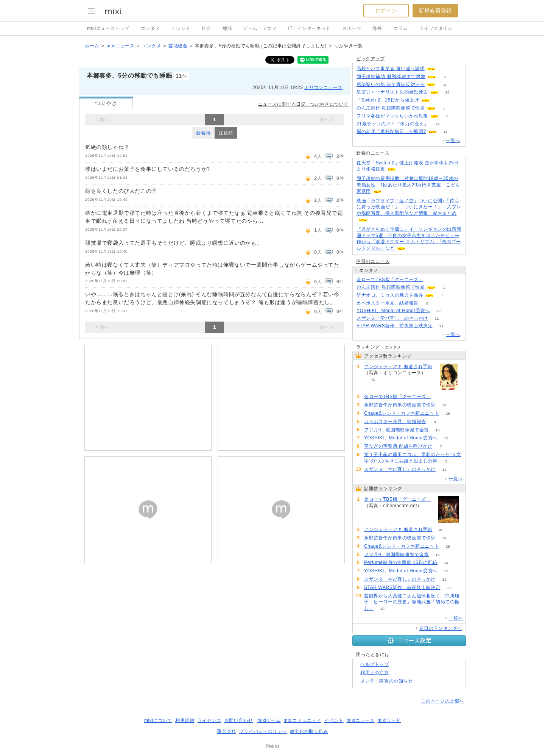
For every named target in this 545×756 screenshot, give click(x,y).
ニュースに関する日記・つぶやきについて (303, 104)
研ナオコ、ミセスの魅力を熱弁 (390, 295)
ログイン (386, 11)
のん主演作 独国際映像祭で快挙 (391, 108)
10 (382, 608)
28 (448, 413)
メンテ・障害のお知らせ (387, 681)
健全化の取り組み (309, 731)
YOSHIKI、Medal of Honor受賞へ (393, 311)
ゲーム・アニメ (260, 28)
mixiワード (389, 720)
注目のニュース (373, 261)
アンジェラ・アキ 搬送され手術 (398, 367)
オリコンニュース (323, 87)
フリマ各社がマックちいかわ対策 (392, 116)
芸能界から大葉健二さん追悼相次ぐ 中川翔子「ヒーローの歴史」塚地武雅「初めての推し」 (412, 602)
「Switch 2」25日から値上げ (388, 100)
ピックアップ (371, 59)
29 (437, 124)
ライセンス (209, 720)
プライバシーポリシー (263, 731)
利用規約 (185, 720)
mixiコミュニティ (303, 720)
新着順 (203, 133)
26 (447, 92)
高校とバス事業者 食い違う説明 (391, 69)
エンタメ (150, 28)
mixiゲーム (269, 720)
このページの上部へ (443, 701)
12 (438, 311)
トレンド (181, 28)
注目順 (226, 133)
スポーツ (352, 28)
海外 (377, 28)
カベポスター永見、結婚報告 (388, 303)
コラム (401, 28)
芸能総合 (178, 46)
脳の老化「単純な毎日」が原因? (391, 131)
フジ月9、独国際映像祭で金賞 (396, 430)
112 (432, 280)
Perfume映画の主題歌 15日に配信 (401, 562)
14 (445, 132)
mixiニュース (120, 46)
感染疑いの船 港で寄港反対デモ (391, 84)
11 (437, 318)
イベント (334, 720)
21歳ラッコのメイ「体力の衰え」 (393, 124)
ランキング (368, 347)
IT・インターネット (309, 28)
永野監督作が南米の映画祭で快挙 (400, 405)
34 (444, 405)
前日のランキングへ (441, 628)
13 (444, 85)
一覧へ (453, 141)
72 (444, 69)
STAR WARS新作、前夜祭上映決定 (395, 326)
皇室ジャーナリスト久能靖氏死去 (392, 92)
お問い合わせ (239, 720)
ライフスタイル (436, 28)
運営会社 (226, 731)
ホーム (92, 46)
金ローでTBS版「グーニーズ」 (390, 280)
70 (438, 100)
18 (438, 430)
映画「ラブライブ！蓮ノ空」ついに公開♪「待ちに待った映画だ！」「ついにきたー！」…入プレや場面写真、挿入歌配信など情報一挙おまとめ (409, 207)
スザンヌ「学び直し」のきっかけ (392, 318)
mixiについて (158, 720)
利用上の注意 (375, 673)
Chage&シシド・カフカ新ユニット (402, 413)
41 (373, 379)
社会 (206, 28)
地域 (227, 28)
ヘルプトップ (375, 664)
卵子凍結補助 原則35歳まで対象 (391, 77)
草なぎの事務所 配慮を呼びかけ (398, 446)
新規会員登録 (435, 11)
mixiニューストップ (108, 28)
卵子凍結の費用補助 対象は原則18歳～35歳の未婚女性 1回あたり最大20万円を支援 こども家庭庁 (408, 185)
